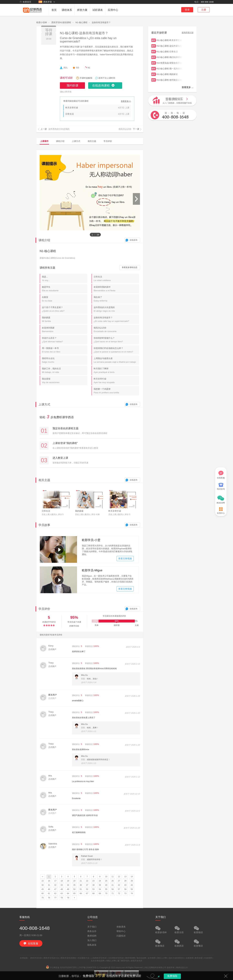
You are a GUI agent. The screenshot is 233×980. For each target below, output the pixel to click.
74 (132, 894)
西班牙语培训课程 (68, 958)
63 (62, 894)
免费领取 (172, 976)
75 (42, 898)
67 (87, 894)
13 (125, 877)
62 (55, 894)
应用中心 (113, 10)
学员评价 (108, 141)
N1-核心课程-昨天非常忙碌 (170, 40)
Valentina (53, 844)
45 (42, 889)
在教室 (65, 299)
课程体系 (67, 10)
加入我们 (92, 940)
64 (68, 894)
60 (42, 894)
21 (81, 881)
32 (55, 885)
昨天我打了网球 (116, 370)
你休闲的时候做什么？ (116, 340)
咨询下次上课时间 (107, 78)
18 (62, 881)
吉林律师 (189, 958)
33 (62, 885)
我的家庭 (65, 319)
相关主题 (92, 141)
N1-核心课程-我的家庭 (170, 74)
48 (62, 889)
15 (42, 881)
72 (119, 894)
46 (49, 889)
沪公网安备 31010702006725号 (62, 968)
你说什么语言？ (65, 340)
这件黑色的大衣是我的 (116, 309)
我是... (65, 279)
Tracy (51, 663)
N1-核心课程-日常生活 (170, 51)
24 (100, 881)
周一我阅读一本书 (65, 350)
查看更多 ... (188, 87)
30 (42, 885)
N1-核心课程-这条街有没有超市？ (84, 33)
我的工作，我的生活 (65, 370)
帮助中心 (121, 931)
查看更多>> (126, 101)
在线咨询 (133, 240)
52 (87, 889)
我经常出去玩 (65, 360)
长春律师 (208, 958)
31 (49, 885)
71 (113, 894)
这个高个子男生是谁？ (65, 309)
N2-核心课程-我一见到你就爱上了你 (170, 68)
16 (49, 881)
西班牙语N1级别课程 (61, 22)
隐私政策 (92, 945)
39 (100, 885)
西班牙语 (45, 2)
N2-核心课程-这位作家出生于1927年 (170, 46)
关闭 (226, 976)
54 (100, 889)
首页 (54, 10)
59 (132, 889)
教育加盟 (199, 958)
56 (113, 889)
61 (49, 894)
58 (125, 889)
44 (132, 885)
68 (93, 894)
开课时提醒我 (86, 78)
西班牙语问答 (36, 958)
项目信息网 (141, 958)
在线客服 (221, 475)
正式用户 (52, 649)
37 (87, 885)
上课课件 (44, 141)
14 (132, 877)
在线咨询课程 (101, 86)
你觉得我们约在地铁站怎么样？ (116, 350)
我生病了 (116, 299)
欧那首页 (25, 2)
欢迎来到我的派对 (116, 289)
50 (74, 889)
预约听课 (72, 86)
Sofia (51, 827)
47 (55, 889)
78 (62, 898)
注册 (204, 10)
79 (68, 898)
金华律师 (152, 958)
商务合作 (92, 931)
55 (106, 889)
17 (55, 881)
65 (74, 894)
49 (68, 889)
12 (119, 877)
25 (106, 881)
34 (68, 885)
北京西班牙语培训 (116, 958)
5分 (78, 68)
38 (93, 885)
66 (81, 894)
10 (106, 877)
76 (49, 898)
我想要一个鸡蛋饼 (116, 391)
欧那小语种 (42, 22)
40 (106, 885)
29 (132, 881)
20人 (66, 68)
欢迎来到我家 (65, 330)
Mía (50, 776)
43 (125, 885)
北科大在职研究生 (176, 958)
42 (119, 885)
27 (119, 881)
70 (106, 894)
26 (113, 881)
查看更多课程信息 (130, 267)
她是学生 (65, 289)
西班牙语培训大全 (51, 958)
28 (125, 881)
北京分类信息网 (98, 961)
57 (119, 889)
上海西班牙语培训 (99, 958)
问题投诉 (121, 936)
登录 (187, 10)
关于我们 (92, 927)
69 (100, 894)
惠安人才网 (162, 958)
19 (68, 881)
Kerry (51, 646)
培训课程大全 (83, 958)
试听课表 (98, 10)
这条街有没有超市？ (101, 22)
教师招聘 (92, 936)
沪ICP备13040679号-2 (88, 968)
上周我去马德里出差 (116, 360)
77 (55, 898)
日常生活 (70, 114)
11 (113, 877)
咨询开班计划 (188, 33)
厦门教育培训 (123, 961)
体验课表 (121, 927)
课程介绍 (60, 141)
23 (93, 881)
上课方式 (76, 141)
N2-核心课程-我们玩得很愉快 (170, 57)
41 (113, 885)
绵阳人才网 (111, 961)
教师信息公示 (182, 968)
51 (81, 889)
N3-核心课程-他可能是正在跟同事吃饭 (170, 80)
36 (81, 885)
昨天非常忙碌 (72, 108)
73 (125, 894)
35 (74, 885)
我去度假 (65, 381)
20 (74, 881)
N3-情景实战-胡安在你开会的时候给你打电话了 (170, 63)
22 (87, 881)
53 (93, 889)
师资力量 (82, 10)
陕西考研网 (130, 958)
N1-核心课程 (81, 22)
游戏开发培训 (136, 961)
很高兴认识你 (116, 330)
